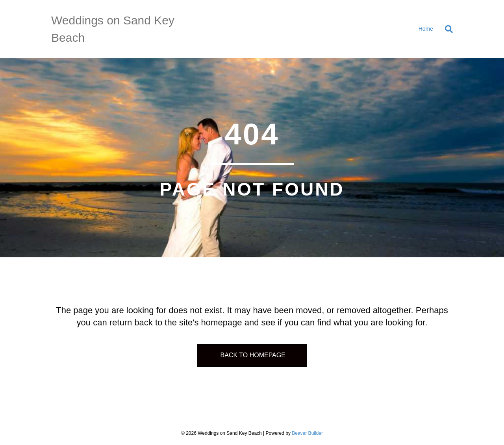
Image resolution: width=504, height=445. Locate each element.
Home (426, 29)
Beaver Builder (307, 433)
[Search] (446, 29)
